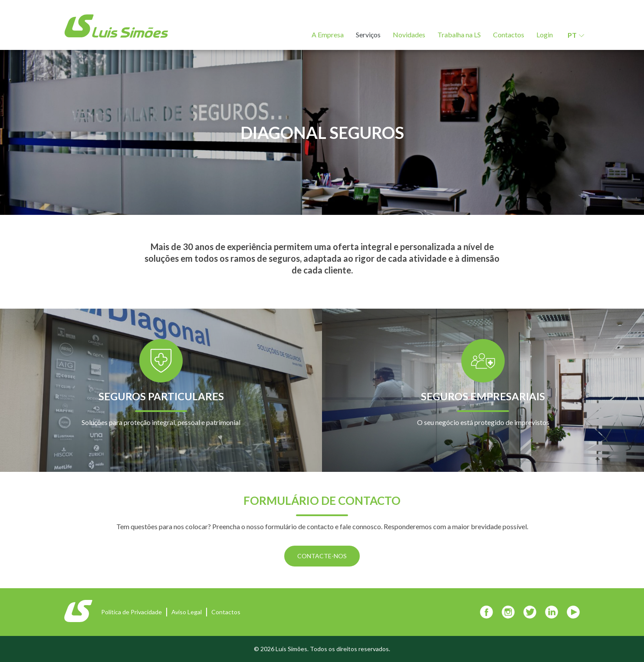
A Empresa (328, 35)
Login (545, 35)
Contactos (509, 35)
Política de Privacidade (131, 612)
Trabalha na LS (459, 35)
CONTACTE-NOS (322, 556)
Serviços (368, 35)
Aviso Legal (187, 612)
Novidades (409, 35)
